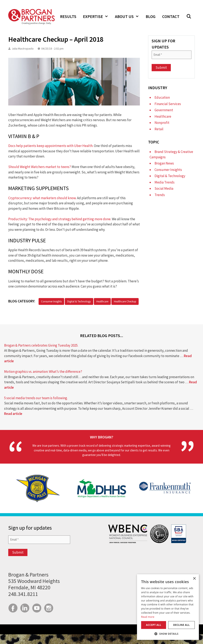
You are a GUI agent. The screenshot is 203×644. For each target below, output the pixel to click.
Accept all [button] (154, 625)
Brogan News (164, 163)
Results (68, 16)
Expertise (97, 17)
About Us (129, 17)
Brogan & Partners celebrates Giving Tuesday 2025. (41, 345)
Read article (13, 414)
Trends (160, 195)
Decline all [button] (182, 625)
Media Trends (165, 182)
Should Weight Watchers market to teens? (40, 167)
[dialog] (168, 607)
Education (162, 97)
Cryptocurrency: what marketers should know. (42, 198)
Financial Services (168, 104)
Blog (151, 16)
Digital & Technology (79, 301)
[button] (189, 17)
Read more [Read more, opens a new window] (148, 617)
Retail (159, 129)
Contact (171, 16)
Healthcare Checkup (125, 301)
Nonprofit (162, 123)
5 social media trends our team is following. (36, 398)
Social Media (164, 188)
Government (164, 110)
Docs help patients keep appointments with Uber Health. (51, 146)
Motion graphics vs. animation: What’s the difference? (43, 372)
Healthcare (102, 301)
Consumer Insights (51, 301)
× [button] (194, 579)
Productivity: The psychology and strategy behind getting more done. (60, 219)
